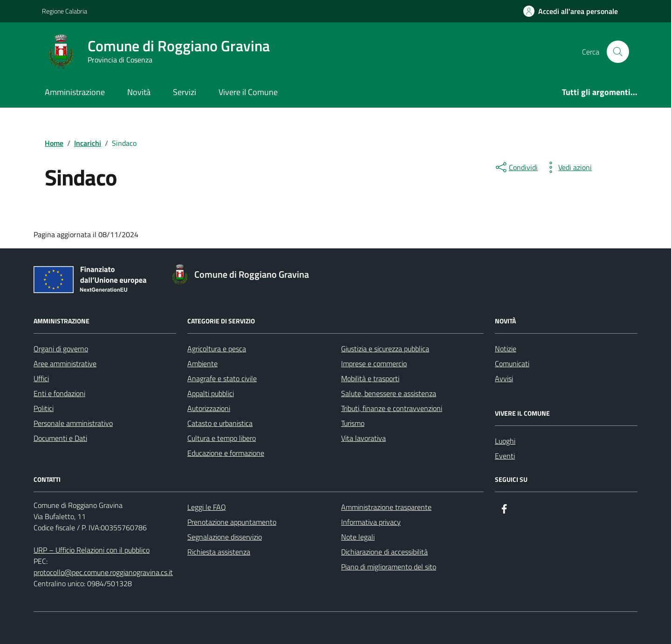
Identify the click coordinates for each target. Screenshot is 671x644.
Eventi (505, 456)
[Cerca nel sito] (618, 52)
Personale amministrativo (73, 423)
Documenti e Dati (60, 438)
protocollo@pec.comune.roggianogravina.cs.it (103, 572)
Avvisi (504, 378)
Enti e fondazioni (59, 393)
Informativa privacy (371, 522)
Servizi (185, 92)
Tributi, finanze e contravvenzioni (392, 408)
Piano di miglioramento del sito (389, 567)
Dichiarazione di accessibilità (384, 552)
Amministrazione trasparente (386, 507)
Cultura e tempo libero (222, 438)
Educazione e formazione (226, 453)
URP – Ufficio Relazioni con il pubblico (92, 550)
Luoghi (505, 441)
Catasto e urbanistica (220, 423)
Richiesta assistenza (219, 552)
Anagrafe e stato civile (222, 378)
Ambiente (202, 363)
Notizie (506, 349)
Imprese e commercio (374, 363)
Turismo (353, 423)
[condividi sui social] (516, 167)
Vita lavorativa (363, 438)
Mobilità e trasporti (370, 378)
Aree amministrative (65, 363)
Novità (139, 92)
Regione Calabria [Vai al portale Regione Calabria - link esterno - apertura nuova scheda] (65, 11)
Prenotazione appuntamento (232, 522)
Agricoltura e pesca (217, 349)
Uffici (41, 378)
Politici (44, 408)
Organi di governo (61, 349)
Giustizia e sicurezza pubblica (385, 349)
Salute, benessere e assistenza (389, 393)
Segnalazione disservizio (225, 537)
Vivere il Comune (248, 92)
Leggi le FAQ (207, 507)
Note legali (358, 537)
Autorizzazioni (209, 408)
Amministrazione (75, 92)
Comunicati (512, 363)
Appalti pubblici (211, 393)
